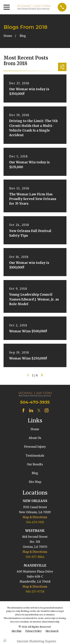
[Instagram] (47, 410)
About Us (35, 438)
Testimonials (35, 456)
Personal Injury (35, 447)
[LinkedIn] (31, 410)
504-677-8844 (35, 557)
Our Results (35, 464)
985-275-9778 (35, 592)
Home (35, 429)
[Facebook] (23, 410)
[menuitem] (17, 631)
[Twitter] (39, 410)
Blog (35, 473)
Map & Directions (35, 517)
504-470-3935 (35, 402)
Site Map (35, 482)
